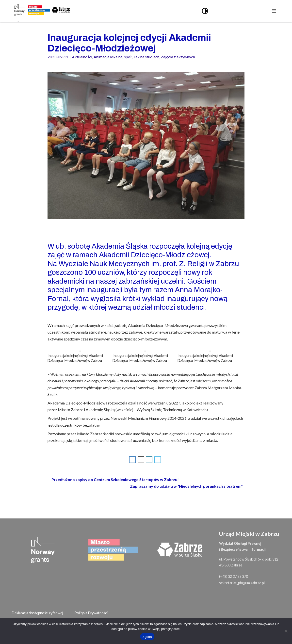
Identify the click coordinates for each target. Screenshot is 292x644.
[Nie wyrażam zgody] (286, 631)
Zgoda (147, 637)
